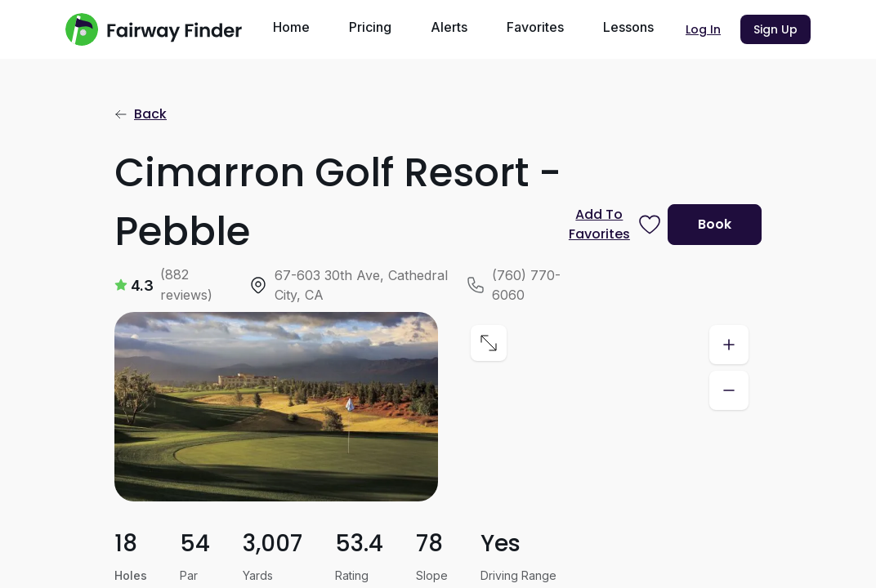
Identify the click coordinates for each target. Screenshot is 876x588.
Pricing (370, 27)
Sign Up (775, 29)
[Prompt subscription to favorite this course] (612, 225)
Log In (703, 29)
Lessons (628, 27)
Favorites (535, 27)
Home (291, 27)
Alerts (449, 27)
